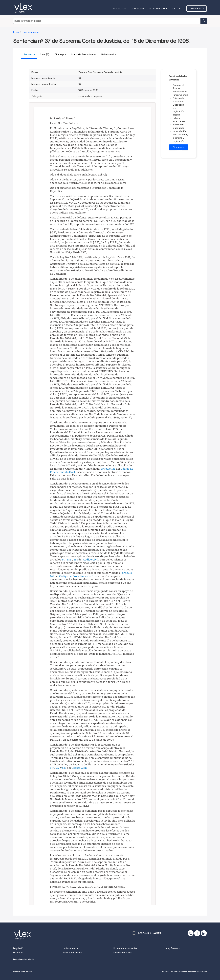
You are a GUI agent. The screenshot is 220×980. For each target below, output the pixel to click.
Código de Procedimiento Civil (78, 576)
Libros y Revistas (172, 948)
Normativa (18, 952)
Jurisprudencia (71, 948)
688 (76, 559)
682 (69, 559)
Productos (119, 9)
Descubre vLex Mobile (24, 960)
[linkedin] (204, 933)
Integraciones (159, 9)
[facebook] (197, 933)
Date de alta (197, 8)
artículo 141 (108, 469)
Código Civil (91, 559)
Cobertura (138, 9)
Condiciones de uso (22, 972)
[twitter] (191, 933)
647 (64, 559)
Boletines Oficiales (73, 952)
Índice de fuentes (122, 952)
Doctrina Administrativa (125, 948)
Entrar (177, 9)
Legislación (19, 948)
